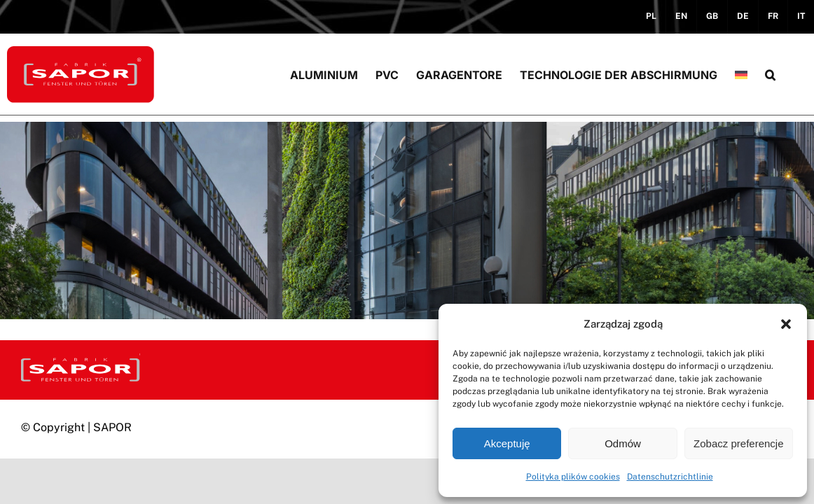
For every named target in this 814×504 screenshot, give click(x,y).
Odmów (623, 443)
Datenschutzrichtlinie (670, 477)
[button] (786, 324)
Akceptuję (507, 443)
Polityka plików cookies (573, 477)
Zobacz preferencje (738, 443)
